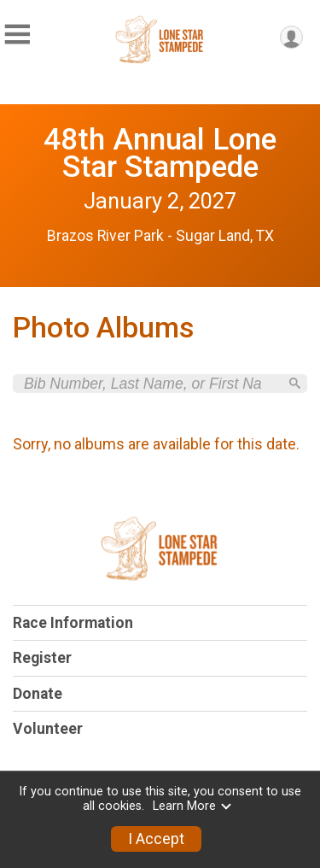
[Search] (295, 383)
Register (42, 658)
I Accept (156, 839)
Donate (38, 694)
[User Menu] (291, 37)
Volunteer (48, 729)
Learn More (193, 806)
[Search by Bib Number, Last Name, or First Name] (151, 384)
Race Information (73, 623)
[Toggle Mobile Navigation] (17, 35)
